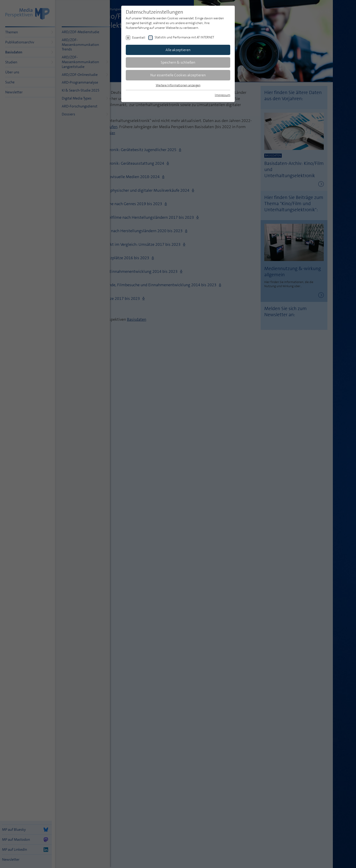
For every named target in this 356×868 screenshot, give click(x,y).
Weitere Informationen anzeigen (178, 85)
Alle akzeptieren (178, 50)
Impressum (222, 95)
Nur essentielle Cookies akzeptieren (178, 75)
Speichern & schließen (178, 62)
